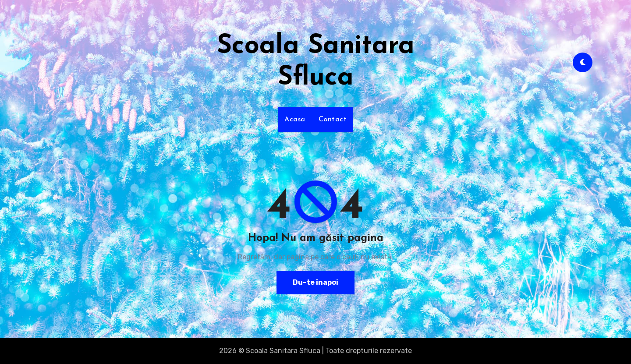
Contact (333, 120)
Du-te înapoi (315, 282)
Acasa (295, 120)
